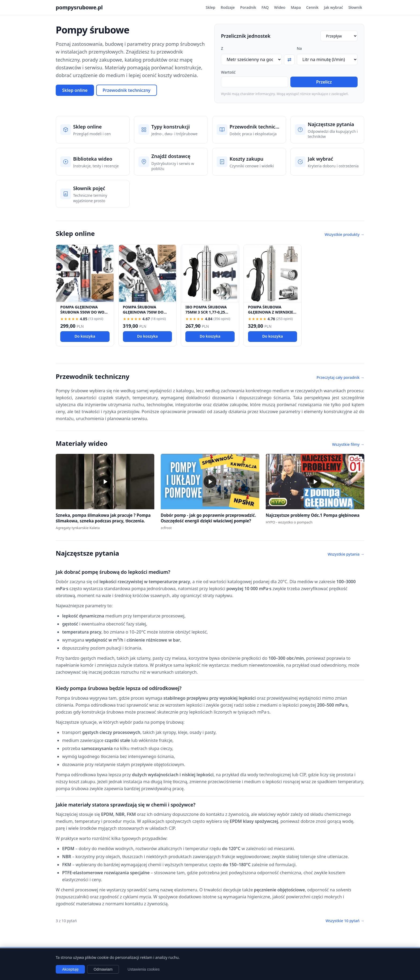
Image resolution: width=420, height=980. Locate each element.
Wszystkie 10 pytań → (345, 921)
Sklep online (75, 90)
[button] (105, 482)
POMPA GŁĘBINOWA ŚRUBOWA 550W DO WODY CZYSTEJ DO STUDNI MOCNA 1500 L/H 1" (85, 315)
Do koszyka (85, 336)
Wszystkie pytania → (346, 554)
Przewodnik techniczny (127, 90)
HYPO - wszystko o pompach (289, 522)
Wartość (228, 72)
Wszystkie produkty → (344, 234)
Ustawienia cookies (144, 969)
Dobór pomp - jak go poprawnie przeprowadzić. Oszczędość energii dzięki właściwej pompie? (208, 518)
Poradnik (248, 7)
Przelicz (324, 82)
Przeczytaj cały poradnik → (340, 377)
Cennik (312, 7)
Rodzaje (228, 7)
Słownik (355, 7)
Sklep (211, 7)
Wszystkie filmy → (348, 444)
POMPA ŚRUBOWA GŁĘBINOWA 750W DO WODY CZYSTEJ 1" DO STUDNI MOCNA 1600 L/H (146, 315)
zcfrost (166, 528)
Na (299, 48)
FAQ (265, 7)
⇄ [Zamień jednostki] (289, 60)
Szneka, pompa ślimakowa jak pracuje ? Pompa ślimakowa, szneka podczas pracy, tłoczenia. (103, 518)
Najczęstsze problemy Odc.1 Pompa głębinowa (313, 515)
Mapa (296, 7)
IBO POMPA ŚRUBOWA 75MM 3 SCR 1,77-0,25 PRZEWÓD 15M (206, 312)
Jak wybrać (333, 7)
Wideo (280, 7)
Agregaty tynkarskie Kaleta (78, 528)
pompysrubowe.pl (79, 7)
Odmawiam (103, 969)
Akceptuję (70, 969)
